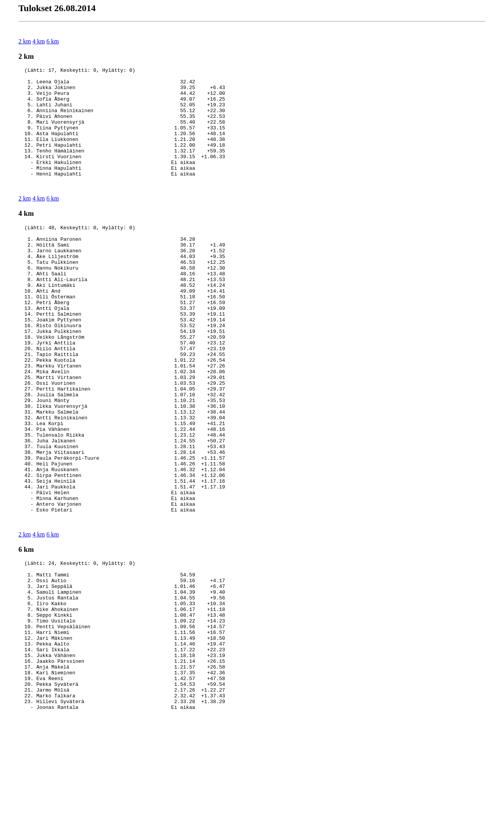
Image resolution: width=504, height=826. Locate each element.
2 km (25, 41)
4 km (38, 41)
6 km (53, 41)
